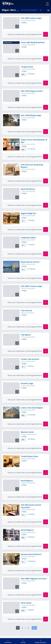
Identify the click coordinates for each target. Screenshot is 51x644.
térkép (24, 23)
